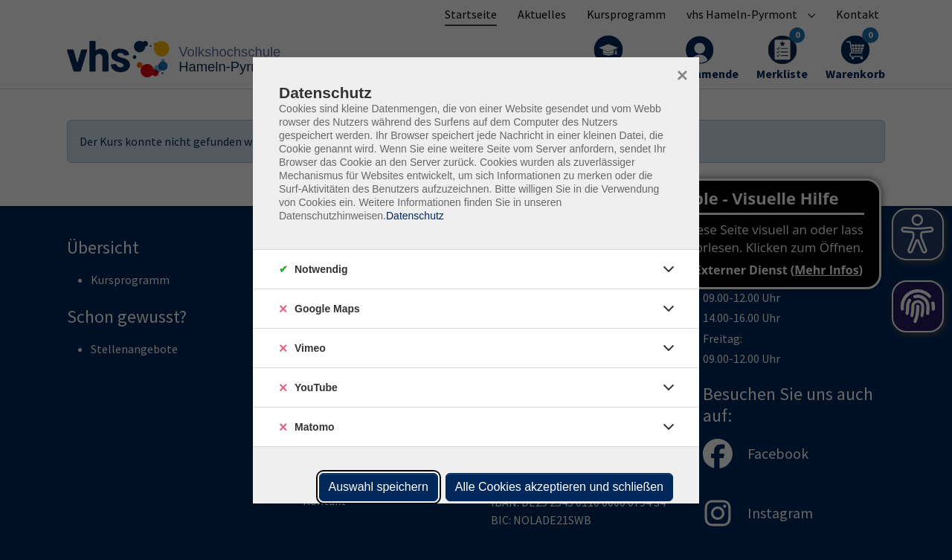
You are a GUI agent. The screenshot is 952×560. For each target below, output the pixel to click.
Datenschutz (415, 216)
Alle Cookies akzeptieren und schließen (559, 487)
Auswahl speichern (379, 487)
